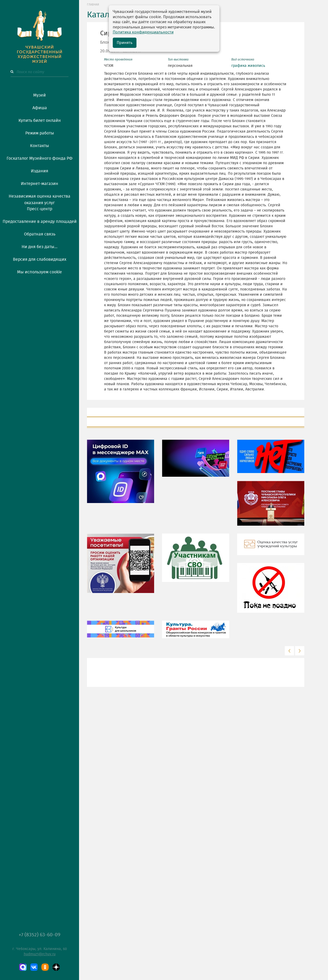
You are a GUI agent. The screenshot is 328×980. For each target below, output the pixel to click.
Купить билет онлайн (40, 120)
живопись (256, 66)
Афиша (40, 108)
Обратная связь (40, 234)
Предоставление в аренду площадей (40, 222)
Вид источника (243, 59)
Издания (40, 171)
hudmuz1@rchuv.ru (40, 954)
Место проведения (118, 59)
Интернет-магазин (40, 184)
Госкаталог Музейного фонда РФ (40, 158)
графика (239, 66)
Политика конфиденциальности (143, 32)
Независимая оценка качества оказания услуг (40, 199)
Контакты (40, 146)
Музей (40, 95)
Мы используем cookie (40, 272)
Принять (125, 43)
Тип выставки (178, 59)
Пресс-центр (40, 209)
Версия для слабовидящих (40, 259)
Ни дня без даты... (40, 247)
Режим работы (40, 133)
